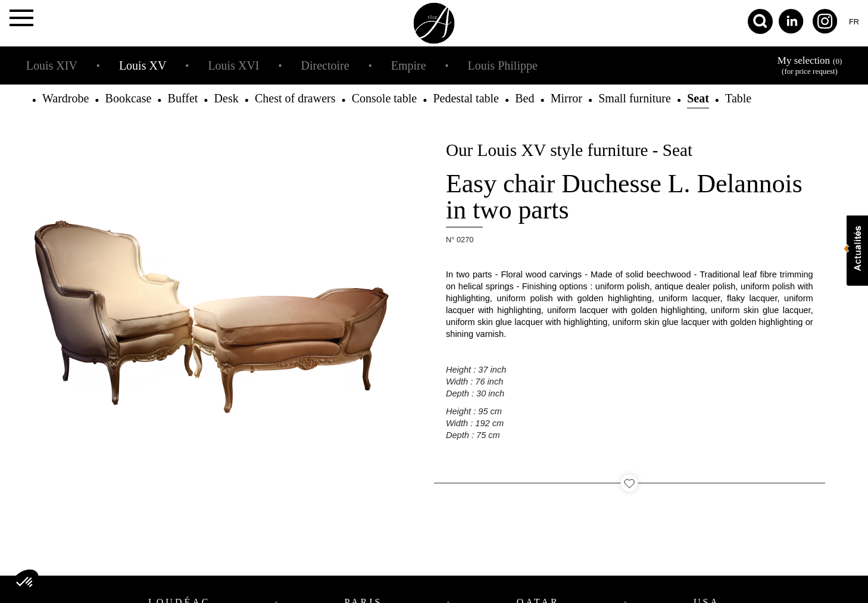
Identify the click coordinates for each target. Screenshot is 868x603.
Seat (698, 98)
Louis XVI (233, 65)
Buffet (183, 98)
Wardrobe (65, 98)
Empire (409, 65)
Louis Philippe (503, 65)
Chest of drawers (295, 98)
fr (854, 22)
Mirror (566, 98)
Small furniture (635, 98)
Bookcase (129, 98)
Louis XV (143, 65)
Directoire (325, 65)
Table (738, 98)
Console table (384, 98)
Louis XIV (52, 65)
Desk (227, 98)
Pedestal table (466, 98)
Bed (524, 98)
